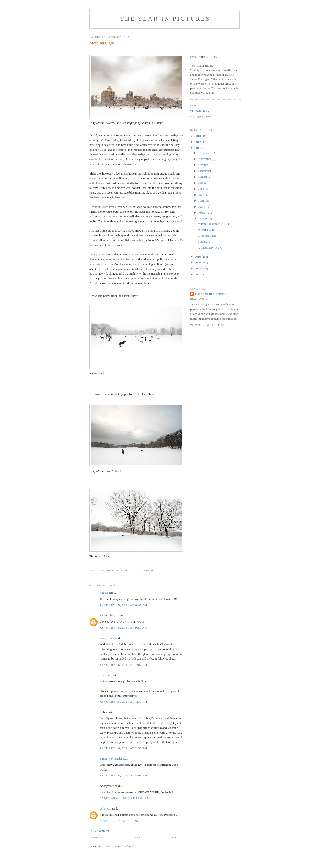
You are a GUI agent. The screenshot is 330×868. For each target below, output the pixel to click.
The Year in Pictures (165, 19)
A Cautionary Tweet (209, 248)
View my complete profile (210, 325)
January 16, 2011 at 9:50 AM (124, 628)
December (205, 153)
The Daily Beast (200, 111)
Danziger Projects (201, 116)
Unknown (106, 808)
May (202, 195)
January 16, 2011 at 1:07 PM (124, 665)
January (203, 218)
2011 (198, 148)
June (202, 189)
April (202, 201)
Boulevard (204, 242)
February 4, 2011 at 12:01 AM (125, 798)
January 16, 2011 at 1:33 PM (124, 702)
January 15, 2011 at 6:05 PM (124, 605)
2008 (198, 268)
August (203, 177)
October (204, 165)
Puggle (104, 593)
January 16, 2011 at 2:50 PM (124, 748)
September (205, 171)
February (204, 212)
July (201, 183)
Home (137, 837)
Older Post (177, 837)
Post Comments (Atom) (120, 846)
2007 (198, 274)
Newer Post (96, 837)
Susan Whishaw (109, 615)
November (205, 159)
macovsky (106, 675)
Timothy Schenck (110, 758)
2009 (198, 262)
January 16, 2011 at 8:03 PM (124, 775)
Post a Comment (99, 831)
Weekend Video (207, 236)
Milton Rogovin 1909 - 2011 (215, 224)
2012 (198, 142)
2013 (198, 136)
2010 (198, 257)
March (203, 207)
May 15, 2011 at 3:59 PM (119, 821)
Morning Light (206, 230)
